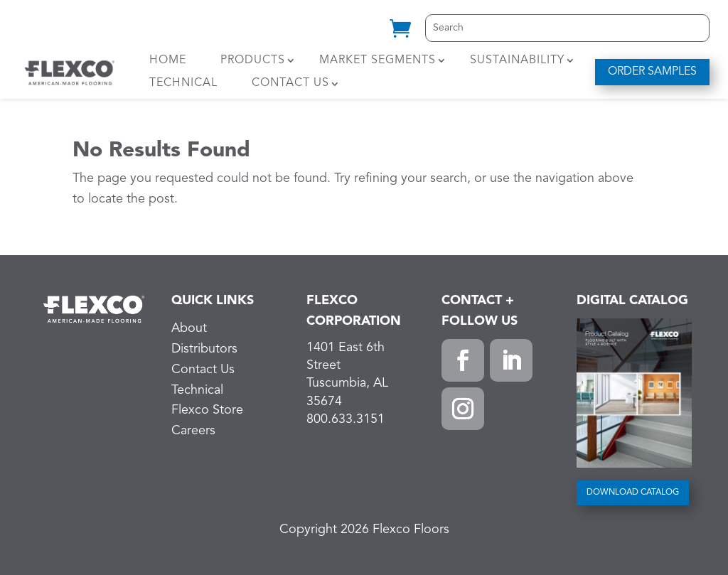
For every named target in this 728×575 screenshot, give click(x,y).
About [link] (189, 328)
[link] (400, 34)
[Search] (567, 28)
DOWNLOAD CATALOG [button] (633, 493)
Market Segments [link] (378, 60)
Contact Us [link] (290, 83)
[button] (463, 360)
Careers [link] (193, 431)
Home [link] (168, 60)
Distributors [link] (204, 349)
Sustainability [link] (517, 60)
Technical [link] (183, 83)
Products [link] (253, 60)
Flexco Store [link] (207, 410)
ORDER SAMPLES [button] (652, 72)
